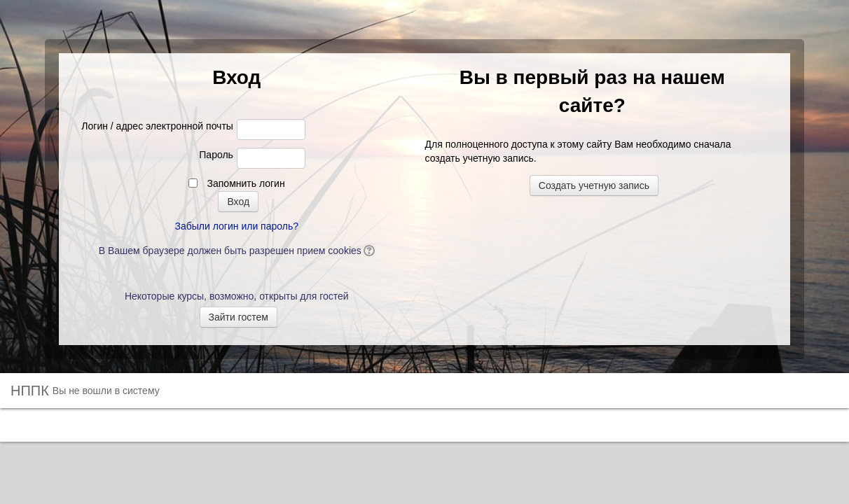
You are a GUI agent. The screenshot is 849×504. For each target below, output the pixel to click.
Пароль (216, 155)
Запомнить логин (246, 183)
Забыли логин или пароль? (237, 226)
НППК (30, 391)
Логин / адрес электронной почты (157, 126)
